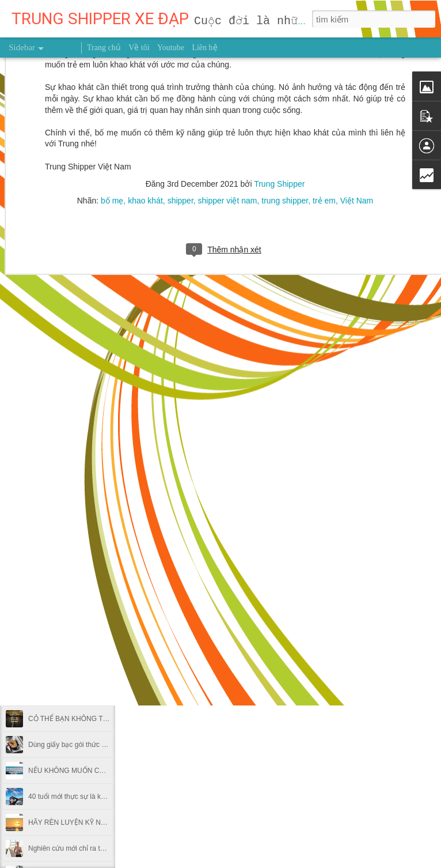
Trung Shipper (313, 616)
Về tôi (139, 48)
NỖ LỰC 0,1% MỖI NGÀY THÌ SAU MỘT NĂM (100, 615)
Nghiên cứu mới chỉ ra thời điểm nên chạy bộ (97, 848)
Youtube (171, 48)
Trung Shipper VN (334, 632)
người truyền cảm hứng (256, 632)
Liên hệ (204, 48)
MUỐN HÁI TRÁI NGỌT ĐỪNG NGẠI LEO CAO (102, 537)
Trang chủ (104, 48)
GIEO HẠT (45, 667)
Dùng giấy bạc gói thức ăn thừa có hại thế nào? (102, 745)
